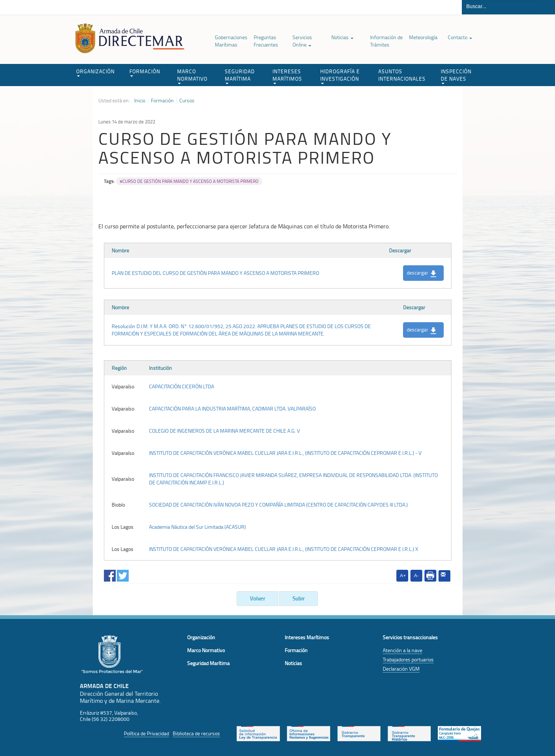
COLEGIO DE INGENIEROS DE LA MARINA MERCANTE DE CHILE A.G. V (224, 431)
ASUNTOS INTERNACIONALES (402, 75)
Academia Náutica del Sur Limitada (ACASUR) (197, 527)
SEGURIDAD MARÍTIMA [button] (240, 76)
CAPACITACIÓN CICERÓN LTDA (182, 386)
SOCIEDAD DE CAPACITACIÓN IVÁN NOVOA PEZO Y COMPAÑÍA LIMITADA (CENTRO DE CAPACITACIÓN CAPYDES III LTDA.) (278, 505)
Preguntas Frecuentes (266, 41)
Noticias (342, 37)
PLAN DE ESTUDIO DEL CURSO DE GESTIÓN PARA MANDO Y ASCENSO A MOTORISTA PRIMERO (215, 273)
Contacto (460, 37)
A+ (403, 575)
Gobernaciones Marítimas (231, 41)
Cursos (187, 101)
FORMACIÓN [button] (145, 72)
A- (417, 575)
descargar (422, 273)
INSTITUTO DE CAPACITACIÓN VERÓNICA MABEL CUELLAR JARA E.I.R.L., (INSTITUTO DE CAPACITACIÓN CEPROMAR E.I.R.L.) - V (285, 453)
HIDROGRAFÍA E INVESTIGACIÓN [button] (340, 76)
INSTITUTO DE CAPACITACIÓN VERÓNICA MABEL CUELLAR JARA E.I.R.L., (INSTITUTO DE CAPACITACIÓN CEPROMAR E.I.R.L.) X (284, 549)
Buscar (545, 7)
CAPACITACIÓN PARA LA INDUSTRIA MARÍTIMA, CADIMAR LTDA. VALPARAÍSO (232, 408)
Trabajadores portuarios (408, 659)
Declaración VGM (401, 669)
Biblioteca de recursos (196, 733)
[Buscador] (499, 6)
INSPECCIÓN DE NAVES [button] (456, 76)
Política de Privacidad (146, 733)
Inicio (140, 101)
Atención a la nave (402, 650)
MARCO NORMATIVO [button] (192, 76)
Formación (162, 101)
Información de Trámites (386, 41)
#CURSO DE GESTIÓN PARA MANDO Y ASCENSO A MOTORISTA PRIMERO (189, 181)
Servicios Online (302, 41)
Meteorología (423, 37)
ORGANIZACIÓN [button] (95, 72)
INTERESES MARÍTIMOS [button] (287, 76)
